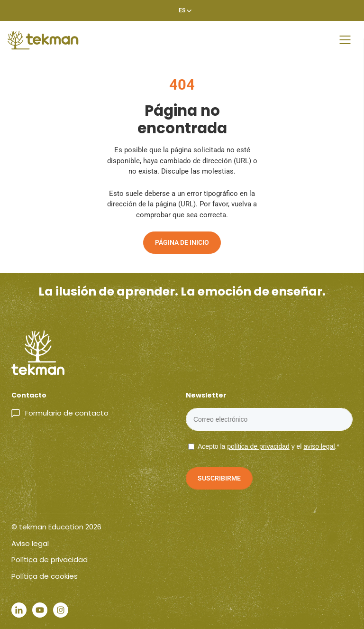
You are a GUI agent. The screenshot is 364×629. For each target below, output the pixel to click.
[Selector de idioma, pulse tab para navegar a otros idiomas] (182, 10)
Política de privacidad (50, 560)
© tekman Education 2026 (56, 527)
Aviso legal (30, 543)
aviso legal (319, 446)
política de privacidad (258, 446)
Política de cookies (45, 576)
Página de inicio (182, 242)
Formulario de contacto (67, 413)
